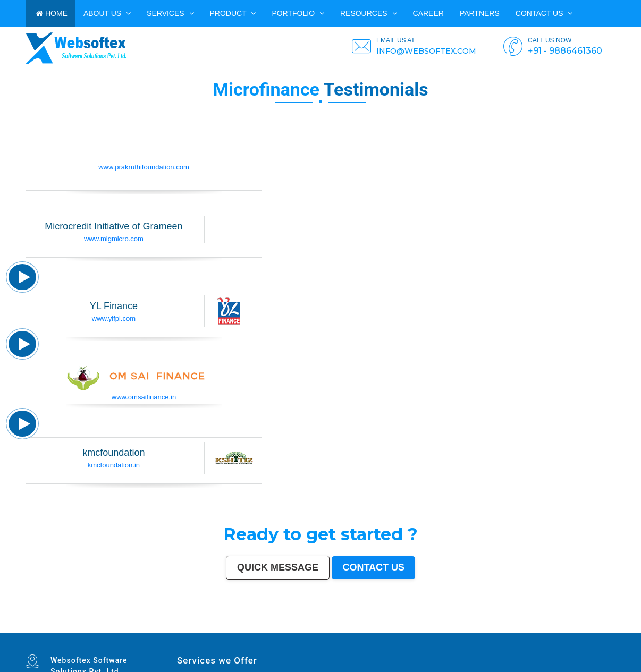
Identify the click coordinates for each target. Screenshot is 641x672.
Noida (131, 629)
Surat (86, 627)
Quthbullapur (347, 629)
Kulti (555, 629)
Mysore (319, 627)
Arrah (297, 632)
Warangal (580, 627)
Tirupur (217, 629)
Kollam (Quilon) (273, 629)
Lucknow (104, 627)
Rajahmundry (74, 632)
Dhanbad (331, 632)
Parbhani (542, 629)
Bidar (293, 632)
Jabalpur (277, 627)
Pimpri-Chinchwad (157, 627)
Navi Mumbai (228, 627)
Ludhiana (142, 627)
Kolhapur (603, 627)
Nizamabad (533, 629)
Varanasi (244, 627)
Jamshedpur (516, 627)
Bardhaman (569, 629)
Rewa (349, 632)
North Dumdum (255, 632)
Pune (81, 627)
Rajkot (200, 627)
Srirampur (165, 632)
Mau (33, 632)
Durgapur (66, 629)
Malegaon (171, 629)
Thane (129, 627)
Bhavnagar (571, 627)
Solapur (261, 627)
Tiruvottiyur (278, 632)
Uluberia (323, 632)
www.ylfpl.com (114, 318)
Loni (318, 632)
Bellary (440, 629)
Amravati (525, 627)
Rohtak (446, 629)
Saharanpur (105, 629)
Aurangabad (252, 627)
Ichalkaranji (64, 632)
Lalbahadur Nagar (305, 629)
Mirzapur (387, 632)
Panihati (316, 629)
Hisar (468, 629)
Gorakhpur (501, 627)
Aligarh (432, 627)
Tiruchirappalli (485, 627)
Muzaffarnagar (373, 629)
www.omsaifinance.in (144, 397)
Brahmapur (324, 629)
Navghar (368, 632)
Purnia (374, 632)
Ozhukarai (99, 632)
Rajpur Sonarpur (542, 627)
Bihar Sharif (221, 632)
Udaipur (187, 629)
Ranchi (290, 627)
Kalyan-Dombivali (216, 627)
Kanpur (92, 627)
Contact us (544, 13)
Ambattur (332, 629)
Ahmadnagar (225, 629)
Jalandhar (412, 627)
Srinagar (284, 627)
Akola (201, 629)
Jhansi (233, 629)
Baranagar (138, 632)
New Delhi (356, 632)
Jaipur (98, 627)
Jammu (28, 629)
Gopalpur (289, 629)
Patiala (433, 629)
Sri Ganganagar (204, 632)
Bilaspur (549, 629)
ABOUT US (107, 13)
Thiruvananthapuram (462, 627)
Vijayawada (359, 627)
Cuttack (532, 627)
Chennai (56, 627)
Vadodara (175, 627)
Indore (123, 627)
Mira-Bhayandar (370, 627)
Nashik (168, 627)
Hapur (87, 632)
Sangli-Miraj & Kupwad (40, 629)
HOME (52, 13)
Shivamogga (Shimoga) (404, 629)
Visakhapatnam (300, 627)
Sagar (179, 632)
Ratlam (229, 632)
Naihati (598, 629)
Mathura (417, 629)
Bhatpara (96, 629)
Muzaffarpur (425, 629)
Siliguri (587, 627)
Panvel (303, 632)
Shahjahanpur (486, 629)
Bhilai (508, 627)
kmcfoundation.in (114, 465)
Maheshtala (139, 629)
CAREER (428, 13)
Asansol (153, 629)
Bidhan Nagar (340, 632)
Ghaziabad (192, 627)
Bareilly (451, 627)
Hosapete (286, 632)
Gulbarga (73, 629)
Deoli (93, 632)
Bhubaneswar (402, 627)
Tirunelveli (180, 629)
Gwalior (379, 627)
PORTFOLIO (298, 13)
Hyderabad (64, 627)
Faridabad (183, 627)
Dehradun (611, 627)
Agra (148, 627)
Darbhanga (583, 629)
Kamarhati (461, 629)
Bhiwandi (439, 627)
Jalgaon (125, 629)
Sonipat (49, 632)
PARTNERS (480, 13)
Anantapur (194, 632)
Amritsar (237, 627)
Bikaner (551, 627)
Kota (445, 627)
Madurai (425, 627)
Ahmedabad (73, 627)
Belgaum (195, 629)
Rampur (592, 629)
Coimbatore (349, 627)
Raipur (494, 627)
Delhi (34, 627)
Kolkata (49, 627)
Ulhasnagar (594, 627)
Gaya (164, 629)
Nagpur (112, 627)
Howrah (326, 627)
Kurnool (56, 632)
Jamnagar (87, 629)
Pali (362, 632)
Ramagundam (267, 632)
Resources (369, 13)
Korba (147, 629)
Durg (82, 632)
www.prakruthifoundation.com (144, 167)
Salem (419, 627)
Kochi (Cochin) (561, 627)
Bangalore (41, 627)
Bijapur (172, 632)
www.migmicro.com (114, 239)
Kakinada (606, 629)
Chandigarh (311, 627)
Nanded (52, 629)
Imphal (380, 632)
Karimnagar (156, 632)
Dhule (339, 629)
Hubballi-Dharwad (390, 627)
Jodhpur (332, 627)
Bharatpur (185, 632)
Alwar (576, 629)
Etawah (561, 629)
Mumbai (28, 627)
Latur (296, 629)
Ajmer (58, 629)
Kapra (214, 632)
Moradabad (474, 627)
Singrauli (453, 629)
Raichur (246, 632)
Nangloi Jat (147, 632)
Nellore (282, 629)
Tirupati (107, 632)
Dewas (28, 632)
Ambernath (311, 632)
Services (170, 13)
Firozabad (500, 629)
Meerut (205, 627)
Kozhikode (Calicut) (250, 629)
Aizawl (613, 629)
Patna (117, 627)
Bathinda (124, 632)
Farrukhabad (237, 632)
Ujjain (159, 629)
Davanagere (208, 629)
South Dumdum (116, 629)
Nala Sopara (510, 629)
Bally (494, 629)
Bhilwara (383, 629)
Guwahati (340, 627)
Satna (38, 632)
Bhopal (135, 627)
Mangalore (262, 629)
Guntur (80, 629)
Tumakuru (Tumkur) (360, 629)
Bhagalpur (391, 629)
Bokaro (239, 629)
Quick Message (278, 567)
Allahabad (269, 627)
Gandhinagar (116, 632)
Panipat (518, 629)
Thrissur (525, 629)
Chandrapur (475, 629)
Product (233, 13)
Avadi (131, 632)
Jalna (43, 632)
